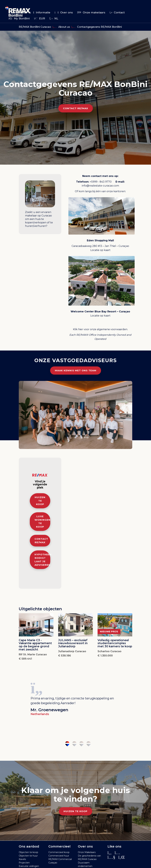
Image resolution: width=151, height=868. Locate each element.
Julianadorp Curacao (72, 651)
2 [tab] (74, 744)
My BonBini (19, 18)
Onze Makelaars (87, 852)
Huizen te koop (40, 501)
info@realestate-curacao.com (100, 186)
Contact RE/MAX (76, 108)
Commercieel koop (59, 852)
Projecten (24, 863)
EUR (39, 18)
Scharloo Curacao (109, 651)
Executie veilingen (29, 866)
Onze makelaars (91, 12)
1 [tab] (67, 744)
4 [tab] (89, 744)
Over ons (64, 12)
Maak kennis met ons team (76, 370)
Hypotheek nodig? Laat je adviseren (42, 560)
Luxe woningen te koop (42, 522)
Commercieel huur (59, 856)
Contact (117, 12)
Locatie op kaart (100, 250)
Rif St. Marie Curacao (33, 654)
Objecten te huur (28, 856)
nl (54, 18)
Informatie (40, 12)
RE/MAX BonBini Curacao (35, 27)
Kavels (22, 859)
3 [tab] (81, 744)
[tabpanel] (75, 698)
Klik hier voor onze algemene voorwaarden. (100, 329)
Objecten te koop (28, 852)
